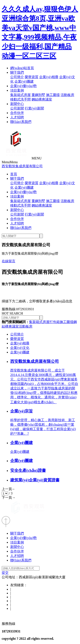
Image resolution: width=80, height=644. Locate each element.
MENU (37, 158)
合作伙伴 (17, 113)
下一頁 (9, 498)
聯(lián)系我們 (21, 122)
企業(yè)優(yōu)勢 (23, 86)
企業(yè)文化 (20, 348)
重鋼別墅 (38, 95)
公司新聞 (17, 108)
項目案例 (17, 90)
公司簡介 (17, 77)
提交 (5, 573)
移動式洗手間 (20, 99)
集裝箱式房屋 (20, 95)
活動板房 (67, 95)
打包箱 (55, 322)
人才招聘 (17, 117)
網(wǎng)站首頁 (22, 68)
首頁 (14, 174)
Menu (10, 162)
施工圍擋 (53, 95)
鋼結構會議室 (42, 99)
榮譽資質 (32, 77)
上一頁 (9, 489)
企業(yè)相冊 (49, 77)
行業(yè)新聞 (34, 108)
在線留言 (9, 261)
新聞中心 (17, 104)
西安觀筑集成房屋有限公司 (22, 166)
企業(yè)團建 (24, 81)
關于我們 (17, 72)
